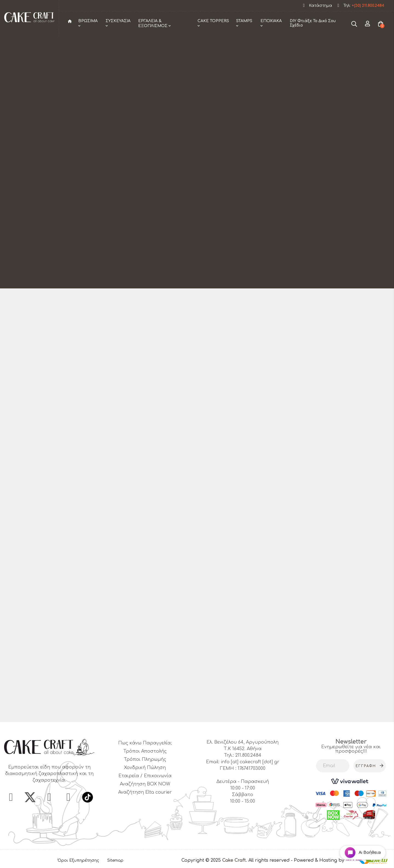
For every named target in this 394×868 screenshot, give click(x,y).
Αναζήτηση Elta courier (145, 792)
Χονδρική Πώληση (145, 768)
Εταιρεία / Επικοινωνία (145, 776)
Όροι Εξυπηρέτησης (78, 860)
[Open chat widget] (363, 853)
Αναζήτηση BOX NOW (145, 784)
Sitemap (115, 860)
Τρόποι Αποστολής (145, 751)
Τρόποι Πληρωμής (145, 759)
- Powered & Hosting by (318, 860)
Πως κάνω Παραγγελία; (145, 743)
